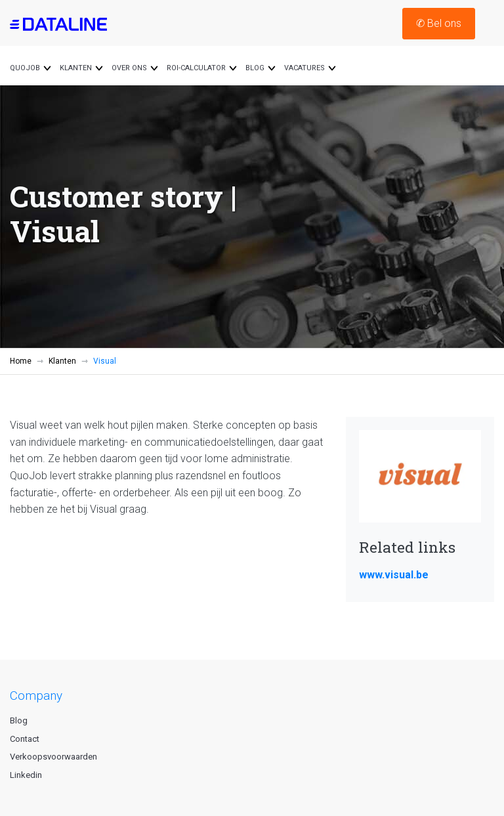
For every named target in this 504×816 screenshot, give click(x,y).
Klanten (62, 361)
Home (21, 361)
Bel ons (439, 23)
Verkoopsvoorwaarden (53, 757)
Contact (25, 739)
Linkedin (26, 775)
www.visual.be (394, 575)
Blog (19, 720)
